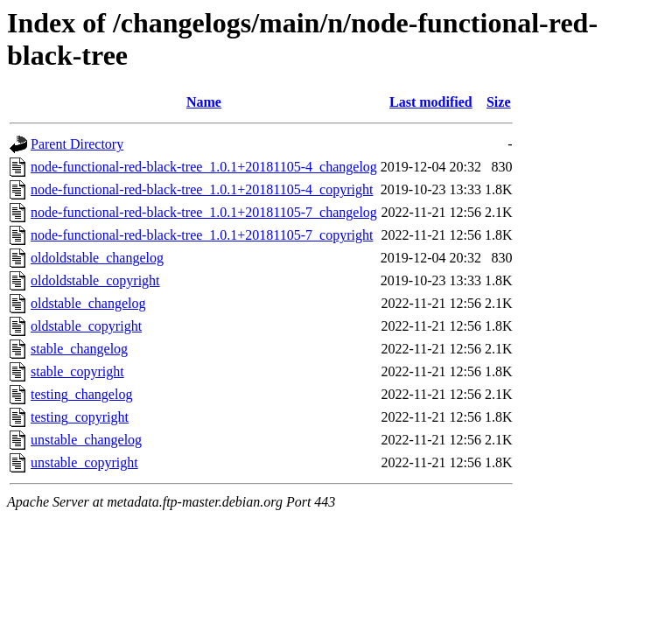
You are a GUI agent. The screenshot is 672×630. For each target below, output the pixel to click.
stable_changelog (79, 349)
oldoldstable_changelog (97, 258)
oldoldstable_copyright (95, 280)
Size (499, 102)
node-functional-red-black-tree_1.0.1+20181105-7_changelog (204, 212)
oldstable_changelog (88, 303)
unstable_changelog (86, 440)
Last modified (431, 102)
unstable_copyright (84, 462)
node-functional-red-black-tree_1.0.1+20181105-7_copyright (202, 235)
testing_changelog (81, 394)
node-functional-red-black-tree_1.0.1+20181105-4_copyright (202, 189)
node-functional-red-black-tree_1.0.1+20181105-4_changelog (204, 167)
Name (204, 102)
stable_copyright (77, 371)
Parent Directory (77, 144)
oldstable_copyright (86, 326)
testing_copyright (80, 417)
